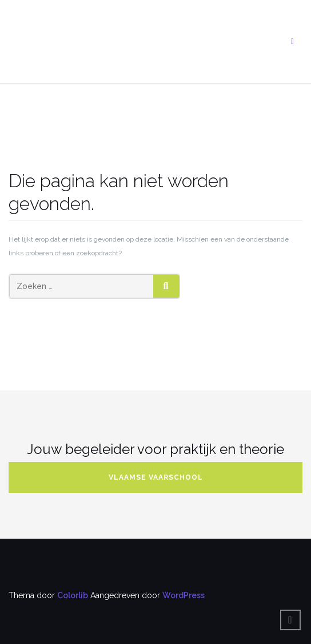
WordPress (184, 595)
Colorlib (73, 595)
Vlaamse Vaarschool (156, 477)
